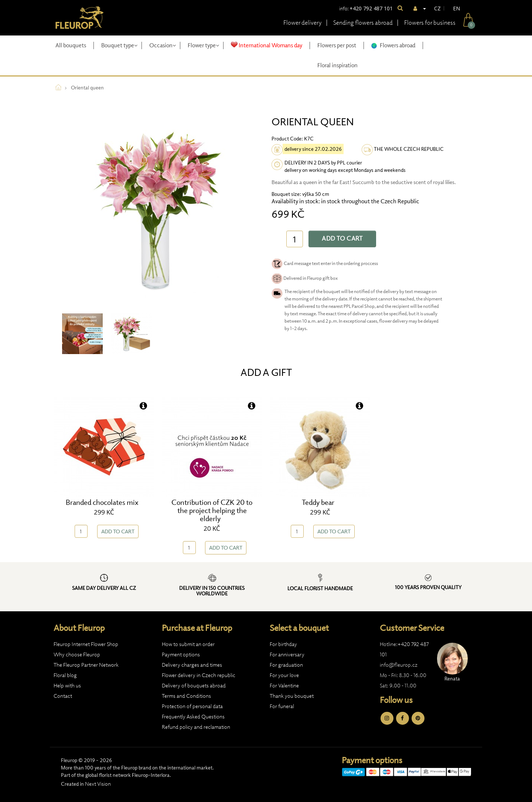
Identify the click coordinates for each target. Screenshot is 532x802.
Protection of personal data (192, 706)
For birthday (283, 644)
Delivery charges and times (192, 665)
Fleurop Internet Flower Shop (86, 644)
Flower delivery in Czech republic (199, 675)
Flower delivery (303, 23)
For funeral (282, 706)
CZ (437, 8)
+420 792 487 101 (371, 8)
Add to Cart (342, 239)
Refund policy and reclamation (196, 727)
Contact (63, 696)
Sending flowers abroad (363, 23)
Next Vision (98, 784)
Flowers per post (337, 45)
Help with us (67, 686)
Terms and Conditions (186, 696)
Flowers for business (430, 23)
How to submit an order (188, 644)
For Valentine (284, 686)
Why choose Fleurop (77, 655)
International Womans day (267, 45)
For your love (284, 675)
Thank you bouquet (292, 696)
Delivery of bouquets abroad (194, 686)
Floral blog (65, 675)
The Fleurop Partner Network (86, 665)
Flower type (203, 45)
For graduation (286, 665)
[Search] (400, 8)
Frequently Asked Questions (193, 717)
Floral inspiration (337, 65)
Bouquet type (119, 45)
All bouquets (71, 45)
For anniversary (287, 655)
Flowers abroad (393, 45)
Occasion (163, 45)
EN (456, 8)
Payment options (181, 655)
